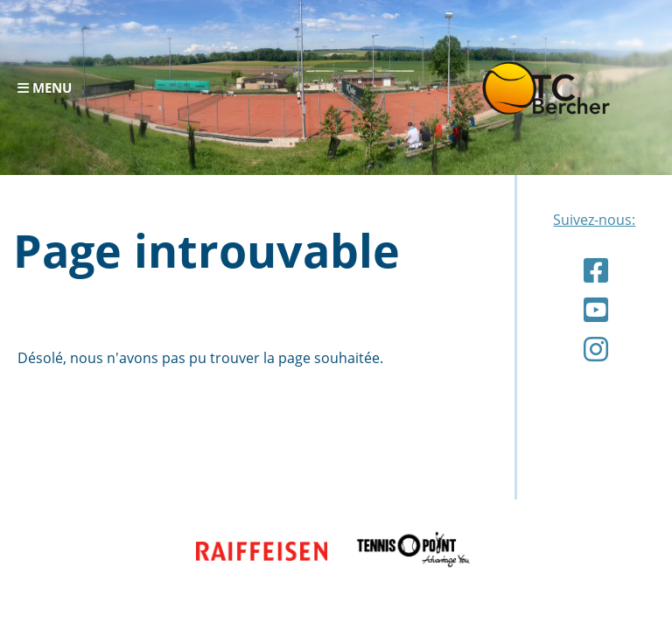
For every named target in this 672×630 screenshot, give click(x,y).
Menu (45, 87)
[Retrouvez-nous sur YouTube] (596, 309)
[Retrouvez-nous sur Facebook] (596, 270)
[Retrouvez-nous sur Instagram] (596, 349)
